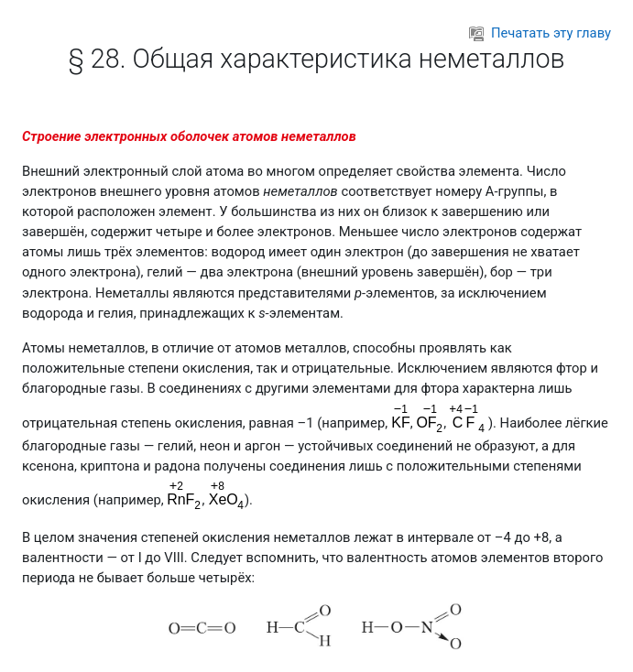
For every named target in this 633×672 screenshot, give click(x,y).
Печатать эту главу (540, 33)
